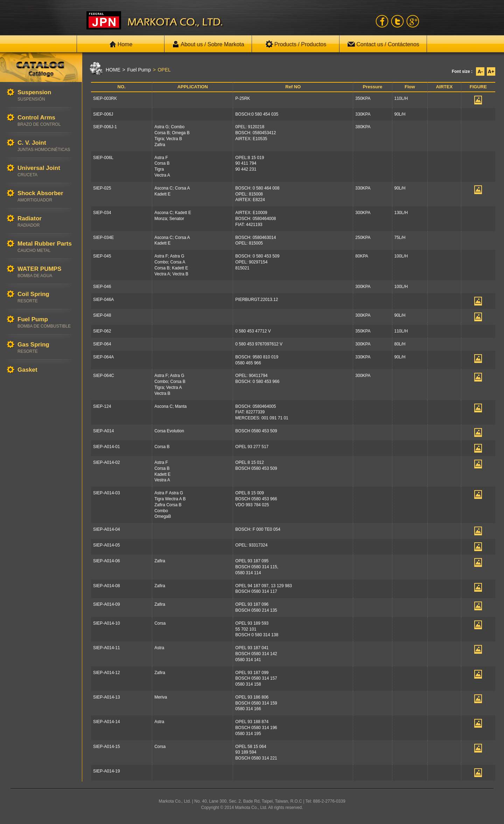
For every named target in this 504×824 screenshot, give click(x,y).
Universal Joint (46, 171)
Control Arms (46, 121)
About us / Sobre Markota (208, 44)
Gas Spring (46, 348)
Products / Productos (296, 44)
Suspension (46, 95)
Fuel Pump (46, 322)
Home (121, 44)
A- (480, 71)
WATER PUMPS (46, 272)
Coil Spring (46, 297)
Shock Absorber (46, 196)
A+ (491, 71)
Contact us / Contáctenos (383, 44)
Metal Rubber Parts (46, 247)
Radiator (46, 222)
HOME (113, 70)
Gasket (46, 370)
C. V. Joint (46, 146)
